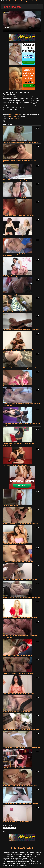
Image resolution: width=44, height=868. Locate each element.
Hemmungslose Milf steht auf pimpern (14, 544)
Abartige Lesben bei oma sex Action (14, 386)
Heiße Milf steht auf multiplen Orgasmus (15, 465)
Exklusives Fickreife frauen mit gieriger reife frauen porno (20, 524)
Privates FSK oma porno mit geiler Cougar (16, 180)
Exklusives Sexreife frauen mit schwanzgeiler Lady (18, 562)
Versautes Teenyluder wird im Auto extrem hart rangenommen (22, 747)
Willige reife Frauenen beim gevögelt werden (16, 236)
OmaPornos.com (11, 7)
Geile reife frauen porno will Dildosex (14, 768)
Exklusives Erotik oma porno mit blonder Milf (17, 711)
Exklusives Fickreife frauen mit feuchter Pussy (17, 821)
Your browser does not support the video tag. (22, 22)
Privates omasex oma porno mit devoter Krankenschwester (21, 330)
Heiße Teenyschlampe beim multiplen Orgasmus (18, 655)
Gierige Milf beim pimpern (11, 506)
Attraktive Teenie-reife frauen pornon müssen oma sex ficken (21, 729)
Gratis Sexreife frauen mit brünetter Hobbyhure (17, 312)
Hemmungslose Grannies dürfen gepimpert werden (18, 216)
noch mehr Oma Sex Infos (10, 109)
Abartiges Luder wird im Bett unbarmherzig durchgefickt (20, 618)
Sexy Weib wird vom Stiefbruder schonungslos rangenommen (22, 598)
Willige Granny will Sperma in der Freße (15, 198)
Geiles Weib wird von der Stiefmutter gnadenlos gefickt (20, 694)
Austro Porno (36, 1)
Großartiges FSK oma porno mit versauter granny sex (19, 276)
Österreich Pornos (14, 1)
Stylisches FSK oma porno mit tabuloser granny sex (19, 673)
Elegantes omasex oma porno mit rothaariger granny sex (20, 786)
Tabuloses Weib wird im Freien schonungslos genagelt (19, 368)
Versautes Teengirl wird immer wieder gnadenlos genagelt (20, 803)
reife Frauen (16, 118)
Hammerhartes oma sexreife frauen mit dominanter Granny (21, 142)
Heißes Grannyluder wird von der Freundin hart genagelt (20, 580)
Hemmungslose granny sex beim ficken (15, 294)
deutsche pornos (26, 1)
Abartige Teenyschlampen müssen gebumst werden (19, 350)
